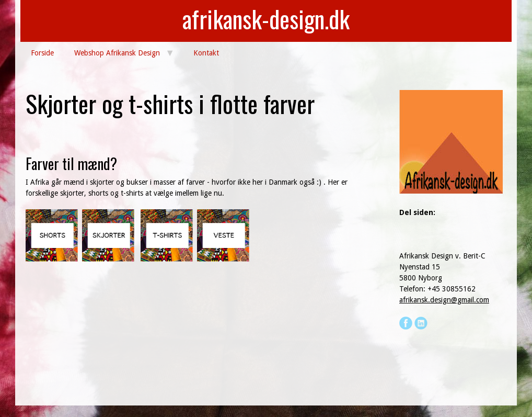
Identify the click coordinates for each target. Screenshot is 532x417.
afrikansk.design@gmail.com (444, 300)
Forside (42, 53)
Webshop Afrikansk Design (117, 53)
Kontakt (206, 53)
